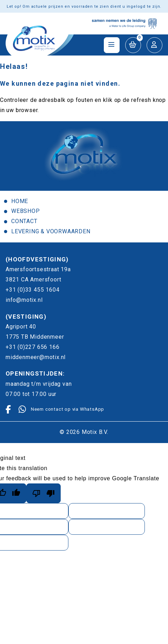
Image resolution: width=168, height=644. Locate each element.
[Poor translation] (43, 493)
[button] (133, 45)
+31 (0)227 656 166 (32, 347)
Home (20, 201)
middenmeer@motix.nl (36, 357)
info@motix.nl (24, 300)
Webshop (26, 211)
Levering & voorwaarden (51, 231)
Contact (24, 221)
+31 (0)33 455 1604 (32, 290)
